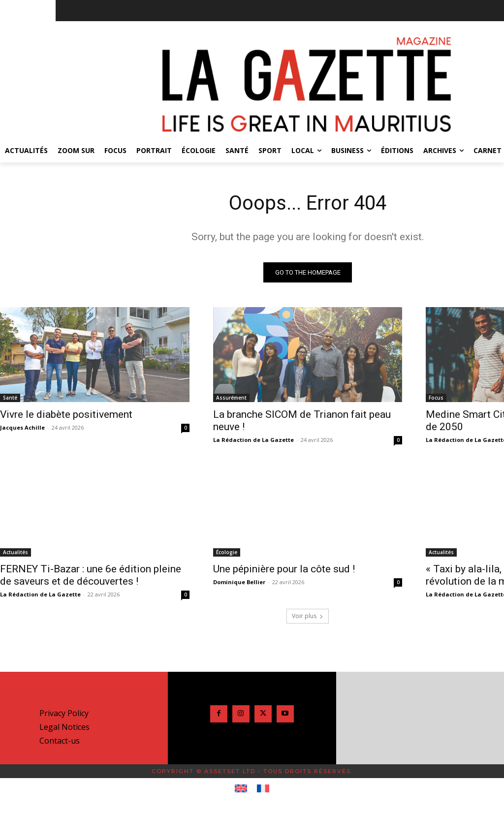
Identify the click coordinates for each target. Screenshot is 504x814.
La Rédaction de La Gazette (253, 439)
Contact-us (60, 741)
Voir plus (308, 616)
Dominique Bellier (239, 582)
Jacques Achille (22, 427)
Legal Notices (64, 727)
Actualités (16, 552)
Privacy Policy (64, 713)
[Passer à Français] (263, 789)
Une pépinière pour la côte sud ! (284, 569)
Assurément (231, 397)
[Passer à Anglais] (241, 789)
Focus (436, 397)
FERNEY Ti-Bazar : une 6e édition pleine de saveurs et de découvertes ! (91, 575)
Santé (10, 397)
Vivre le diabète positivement (66, 414)
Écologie (227, 552)
